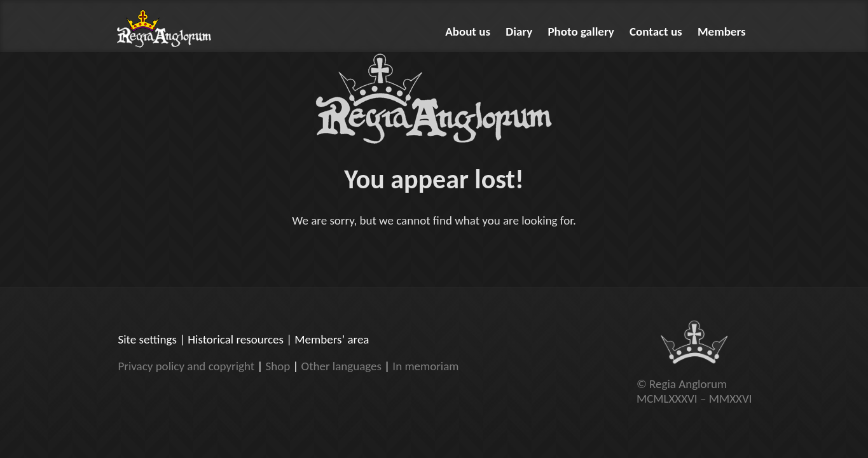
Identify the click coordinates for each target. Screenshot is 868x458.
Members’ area (332, 339)
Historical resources (236, 339)
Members (722, 31)
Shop (278, 366)
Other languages (341, 366)
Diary (519, 31)
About (468, 31)
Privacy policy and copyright (187, 366)
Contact (656, 31)
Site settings (148, 339)
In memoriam (425, 366)
